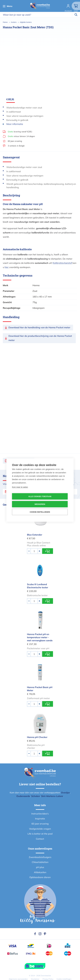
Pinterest (45, 934)
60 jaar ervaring (15, 141)
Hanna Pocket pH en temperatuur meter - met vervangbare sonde (40, 637)
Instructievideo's (40, 814)
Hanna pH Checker (37, 737)
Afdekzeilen (40, 872)
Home (5, 22)
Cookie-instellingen (40, 512)
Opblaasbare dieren (40, 877)
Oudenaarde (23, 796)
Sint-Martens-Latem (52, 796)
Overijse (65, 793)
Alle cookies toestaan (40, 496)
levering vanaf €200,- (20, 132)
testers (14, 22)
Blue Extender (35, 535)
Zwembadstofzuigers (40, 857)
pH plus (40, 867)
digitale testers (26, 22)
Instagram (40, 934)
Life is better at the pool (40, 834)
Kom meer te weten (20, 487)
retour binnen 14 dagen (21, 136)
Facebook (35, 934)
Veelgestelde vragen (40, 829)
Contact (40, 839)
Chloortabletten (40, 862)
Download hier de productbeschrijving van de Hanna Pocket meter (40, 338)
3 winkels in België (16, 146)
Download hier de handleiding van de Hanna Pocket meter (39, 327)
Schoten (36, 796)
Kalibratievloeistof (63, 263)
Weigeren (40, 504)
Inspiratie (40, 819)
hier (7, 267)
